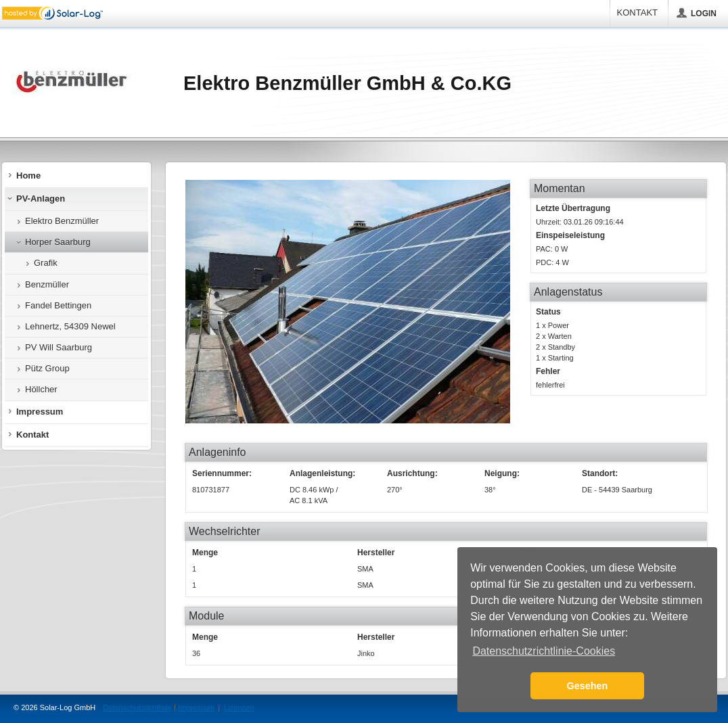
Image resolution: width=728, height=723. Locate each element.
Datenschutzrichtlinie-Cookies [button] (544, 651)
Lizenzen (239, 707)
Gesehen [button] (588, 686)
